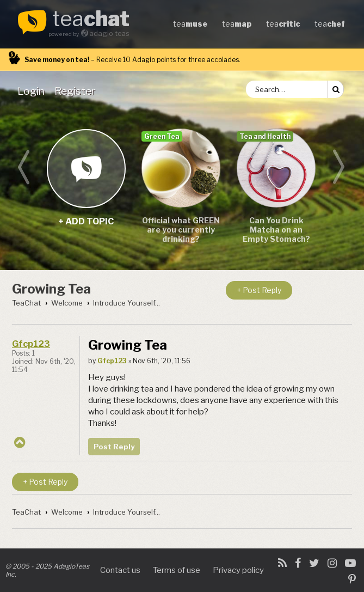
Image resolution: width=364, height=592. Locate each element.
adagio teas (109, 33)
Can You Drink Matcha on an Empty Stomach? (276, 230)
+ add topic (86, 168)
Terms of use (177, 570)
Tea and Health (265, 136)
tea (91, 20)
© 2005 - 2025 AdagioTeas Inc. (47, 570)
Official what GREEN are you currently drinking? (181, 230)
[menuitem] (33, 91)
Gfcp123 (31, 344)
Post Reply (114, 447)
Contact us (120, 570)
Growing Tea (51, 289)
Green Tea (162, 136)
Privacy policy (238, 570)
